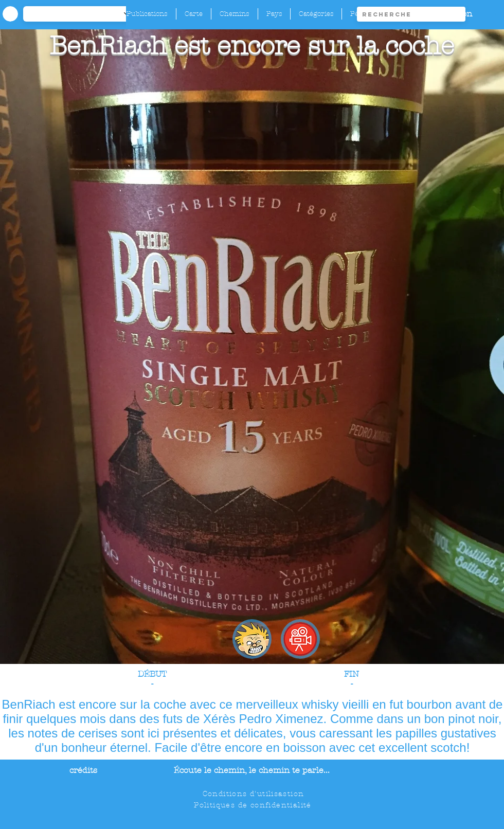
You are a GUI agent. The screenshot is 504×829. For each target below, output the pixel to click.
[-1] (82, 14)
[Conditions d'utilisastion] (254, 794)
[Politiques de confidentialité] (254, 805)
